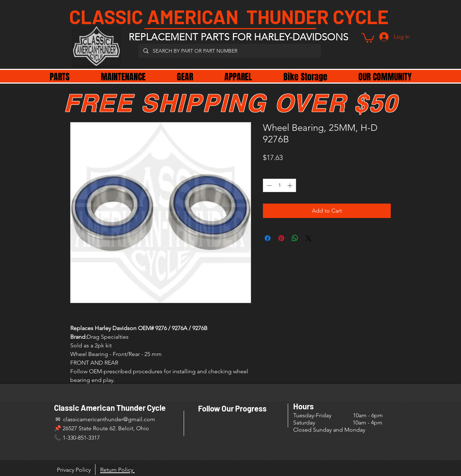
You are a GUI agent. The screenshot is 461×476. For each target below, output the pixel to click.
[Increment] (290, 185)
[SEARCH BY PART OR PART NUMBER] (229, 51)
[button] (368, 37)
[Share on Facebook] (268, 238)
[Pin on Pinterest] (281, 238)
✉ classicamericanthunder (89, 419)
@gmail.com (139, 419)
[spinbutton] (279, 185)
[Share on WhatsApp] (295, 238)
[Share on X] (309, 238)
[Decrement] (268, 185)
